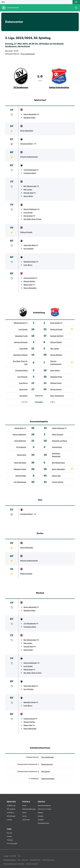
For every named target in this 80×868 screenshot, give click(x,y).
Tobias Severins (47, 764)
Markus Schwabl (26, 232)
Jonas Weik (23, 349)
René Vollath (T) (56, 323)
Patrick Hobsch (56, 389)
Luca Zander (28, 213)
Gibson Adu (28, 285)
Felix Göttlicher (20, 441)
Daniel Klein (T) (20, 428)
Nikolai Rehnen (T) (21, 323)
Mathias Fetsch (56, 383)
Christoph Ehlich (26, 144)
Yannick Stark (28, 193)
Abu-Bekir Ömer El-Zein (32, 219)
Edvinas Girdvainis (21, 342)
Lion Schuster (29, 249)
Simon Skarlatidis (30, 114)
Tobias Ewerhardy (48, 779)
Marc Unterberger (57, 396)
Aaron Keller (28, 196)
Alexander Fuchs (21, 336)
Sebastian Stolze (30, 262)
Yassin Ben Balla (30, 245)
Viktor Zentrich (58, 435)
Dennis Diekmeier (30, 209)
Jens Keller (23, 396)
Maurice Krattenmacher (29, 157)
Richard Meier (21, 476)
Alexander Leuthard (59, 441)
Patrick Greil (28, 216)
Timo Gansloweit (28, 54)
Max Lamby (28, 190)
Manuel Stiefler (29, 281)
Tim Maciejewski (30, 170)
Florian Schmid (29, 278)
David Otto (23, 389)
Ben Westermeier (30, 186)
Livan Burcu (28, 265)
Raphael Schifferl (57, 336)
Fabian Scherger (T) (59, 428)
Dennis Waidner (56, 355)
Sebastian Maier (29, 118)
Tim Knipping (21, 447)
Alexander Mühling (20, 355)
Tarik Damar (46, 772)
